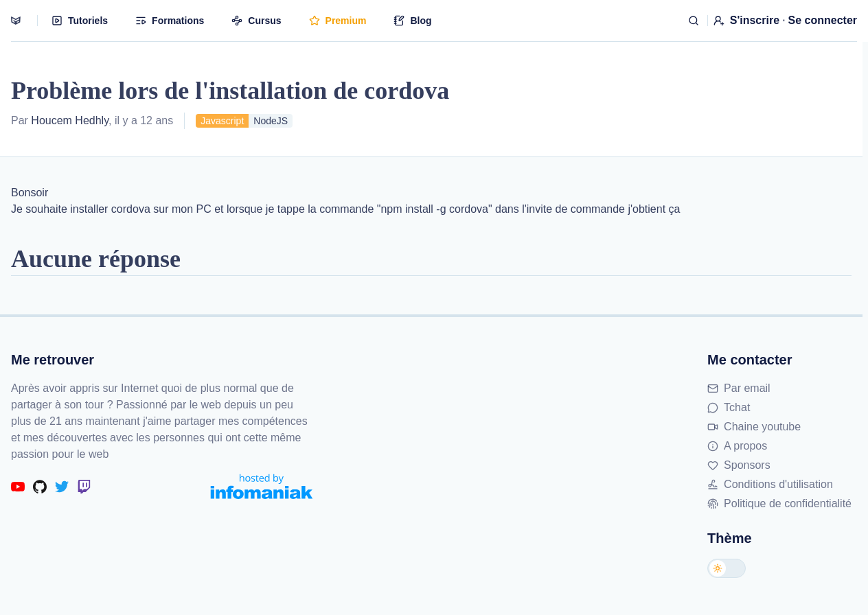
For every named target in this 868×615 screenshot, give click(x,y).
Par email (739, 388)
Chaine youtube (754, 427)
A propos (737, 446)
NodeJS (271, 121)
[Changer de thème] (727, 568)
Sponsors (739, 465)
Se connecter (823, 20)
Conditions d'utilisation (770, 484)
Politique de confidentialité (779, 503)
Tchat (729, 407)
